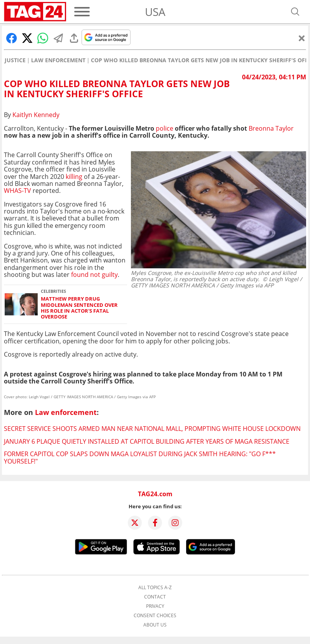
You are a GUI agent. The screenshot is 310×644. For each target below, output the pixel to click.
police (165, 128)
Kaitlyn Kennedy (36, 115)
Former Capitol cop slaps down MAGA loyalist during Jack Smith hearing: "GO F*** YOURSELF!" (140, 457)
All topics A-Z (155, 588)
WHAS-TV (17, 191)
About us (155, 625)
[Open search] (295, 12)
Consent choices (155, 616)
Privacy (155, 606)
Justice (15, 60)
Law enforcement (58, 60)
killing (74, 177)
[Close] (302, 38)
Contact (155, 597)
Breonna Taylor (271, 128)
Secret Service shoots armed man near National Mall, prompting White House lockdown (152, 429)
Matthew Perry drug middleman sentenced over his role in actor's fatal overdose (79, 308)
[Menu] (82, 12)
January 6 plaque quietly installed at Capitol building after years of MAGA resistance (147, 441)
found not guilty (94, 275)
